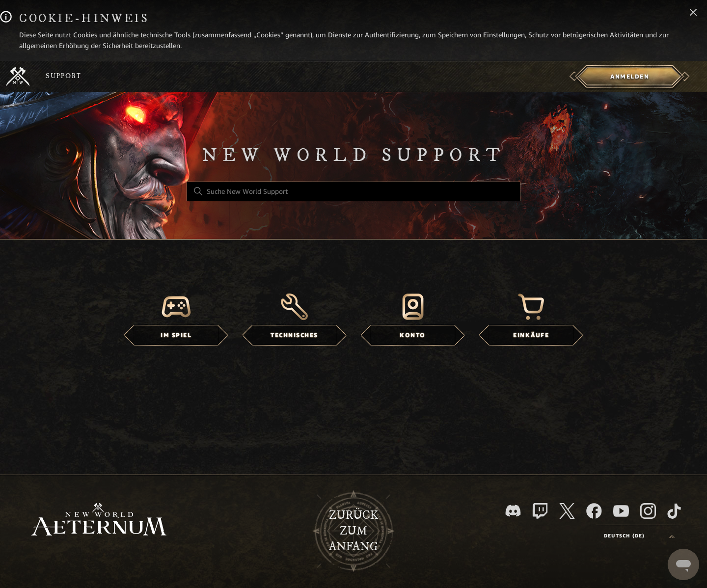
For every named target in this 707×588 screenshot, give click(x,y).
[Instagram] (648, 511)
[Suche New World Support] (353, 191)
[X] (567, 511)
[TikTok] (674, 511)
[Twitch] (540, 511)
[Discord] (513, 511)
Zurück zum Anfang (353, 531)
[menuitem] (630, 77)
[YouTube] (621, 511)
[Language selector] (639, 536)
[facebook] (594, 511)
